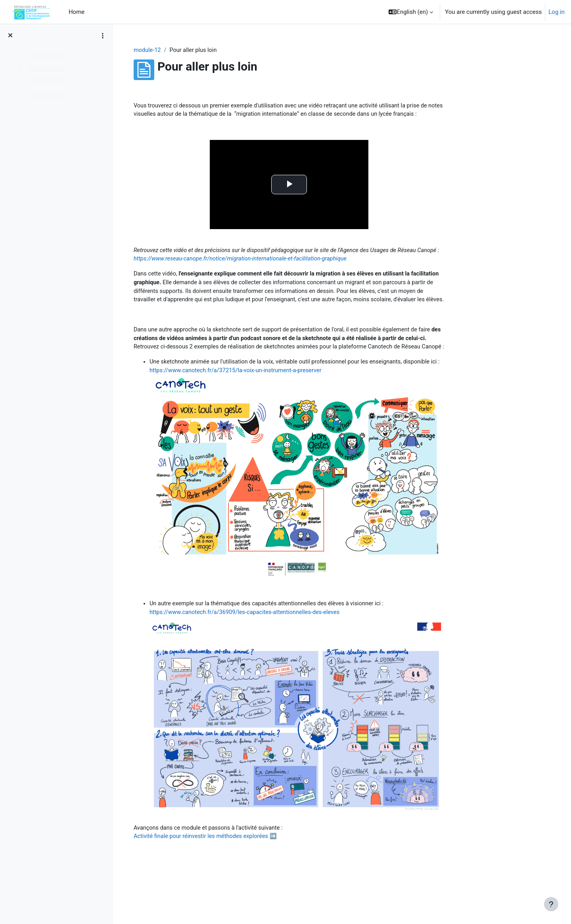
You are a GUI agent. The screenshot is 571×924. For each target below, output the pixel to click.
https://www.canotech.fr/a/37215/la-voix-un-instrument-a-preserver (296, 411)
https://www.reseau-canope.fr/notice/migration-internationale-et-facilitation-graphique (314, 270)
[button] (411, 12)
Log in (557, 12)
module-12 (194, 50)
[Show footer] (551, 904)
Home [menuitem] (77, 12)
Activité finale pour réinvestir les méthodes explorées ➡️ (255, 878)
